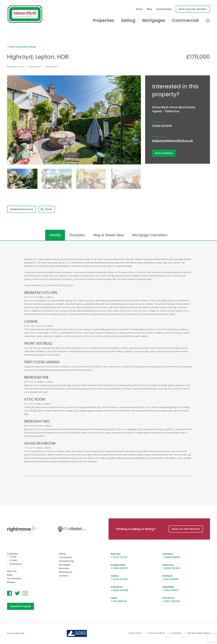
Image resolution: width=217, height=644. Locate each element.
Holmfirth (168, 554)
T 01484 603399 (120, 590)
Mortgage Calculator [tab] (150, 235)
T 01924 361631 (170, 590)
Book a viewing (164, 153)
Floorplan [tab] (77, 235)
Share (46, 209)
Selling (128, 20)
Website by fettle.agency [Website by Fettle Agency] (199, 633)
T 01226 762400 (171, 568)
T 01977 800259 (171, 601)
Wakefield (168, 587)
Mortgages (154, 20)
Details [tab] (55, 235)
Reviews (11, 582)
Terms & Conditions (156, 633)
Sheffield (167, 576)
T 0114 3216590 (170, 579)
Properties (103, 20)
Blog (149, 9)
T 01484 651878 (119, 568)
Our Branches (164, 9)
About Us (12, 571)
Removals (64, 568)
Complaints (176, 633)
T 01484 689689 (171, 557)
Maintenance (66, 572)
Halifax (115, 576)
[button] (138, 122)
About (139, 9)
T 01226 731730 (119, 557)
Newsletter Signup (21, 606)
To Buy (13, 557)
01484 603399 (162, 126)
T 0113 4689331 (119, 601)
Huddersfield (118, 565)
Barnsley (116, 554)
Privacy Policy (135, 633)
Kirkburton (117, 587)
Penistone (168, 565)
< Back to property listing (21, 47)
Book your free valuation (193, 9)
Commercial (185, 20)
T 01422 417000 (119, 579)
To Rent (13, 560)
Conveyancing (66, 561)
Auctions (63, 576)
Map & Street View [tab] (109, 235)
